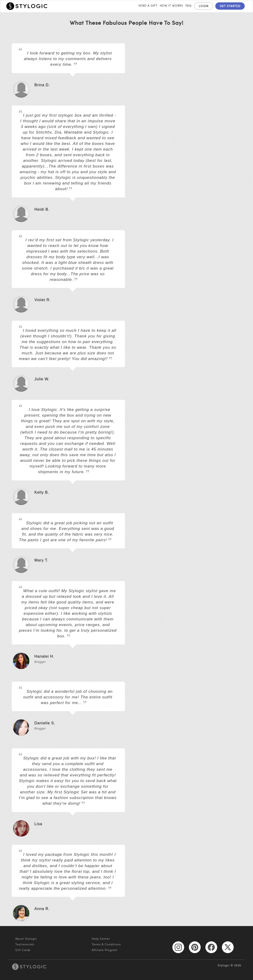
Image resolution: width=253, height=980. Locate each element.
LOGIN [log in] (204, 6)
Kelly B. (42, 492)
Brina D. (42, 84)
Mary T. (41, 560)
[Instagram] (178, 947)
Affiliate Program (105, 950)
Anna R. (42, 908)
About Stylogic (26, 939)
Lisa (38, 823)
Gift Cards (23, 950)
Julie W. (42, 379)
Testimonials (25, 944)
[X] (228, 947)
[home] (27, 6)
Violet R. (43, 299)
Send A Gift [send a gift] (148, 5)
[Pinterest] (195, 947)
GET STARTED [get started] (230, 6)
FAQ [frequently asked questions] (189, 5)
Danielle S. (45, 723)
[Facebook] (211, 947)
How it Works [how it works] (172, 5)
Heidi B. (42, 209)
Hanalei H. (44, 656)
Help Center (101, 939)
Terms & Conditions (106, 944)
